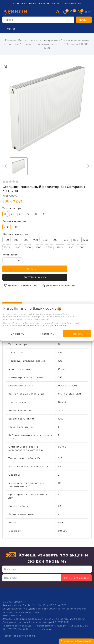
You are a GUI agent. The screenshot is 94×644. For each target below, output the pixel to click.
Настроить (47, 334)
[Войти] (58, 12)
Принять (77, 334)
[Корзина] (88, 12)
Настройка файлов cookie (19, 636)
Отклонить (17, 334)
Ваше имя (10, 569)
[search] (84, 20)
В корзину (35, 269)
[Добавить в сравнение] (59, 286)
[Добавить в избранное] (21, 286)
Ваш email (10, 578)
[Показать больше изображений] (6, 66)
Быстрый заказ (35, 277)
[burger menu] (9, 29)
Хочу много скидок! (76, 578)
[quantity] (12, 261)
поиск (9, 20)
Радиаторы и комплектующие (38, 40)
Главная (10, 40)
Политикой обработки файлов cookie (45, 325)
